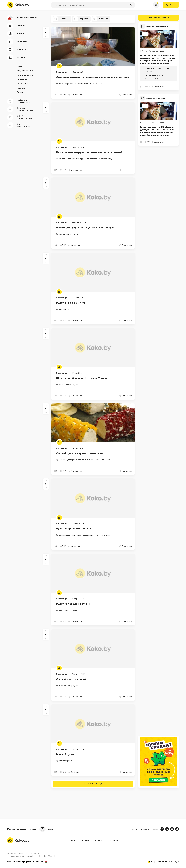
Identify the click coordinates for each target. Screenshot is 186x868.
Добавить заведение (154, 18)
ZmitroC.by (172, 862)
